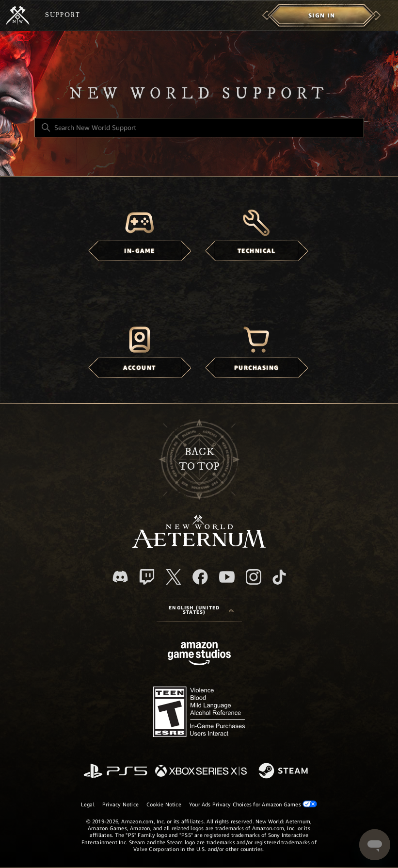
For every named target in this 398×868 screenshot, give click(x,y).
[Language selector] (199, 610)
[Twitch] (147, 577)
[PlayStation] (115, 772)
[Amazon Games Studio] (199, 655)
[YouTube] (227, 577)
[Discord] (120, 577)
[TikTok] (279, 577)
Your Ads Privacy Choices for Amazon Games (253, 804)
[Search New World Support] (199, 128)
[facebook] (200, 577)
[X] (174, 577)
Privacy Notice (120, 804)
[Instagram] (254, 577)
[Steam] (284, 771)
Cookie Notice (164, 804)
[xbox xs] (201, 772)
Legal (88, 804)
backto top (199, 459)
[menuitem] (322, 16)
